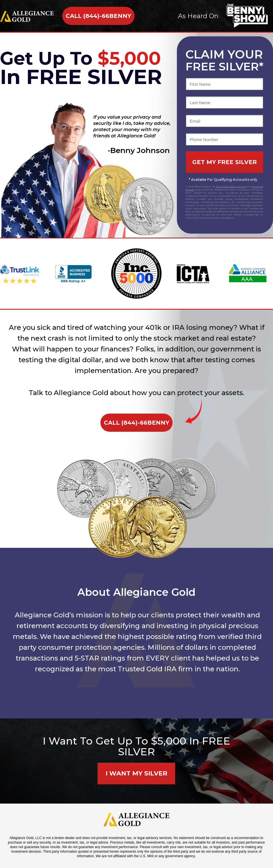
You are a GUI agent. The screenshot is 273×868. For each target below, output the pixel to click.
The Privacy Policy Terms (231, 186)
